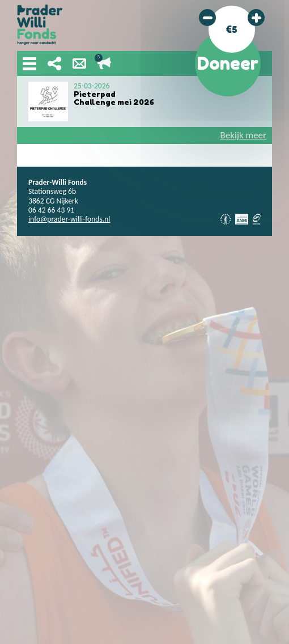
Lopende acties (104, 63)
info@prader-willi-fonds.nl (69, 219)
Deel (54, 63)
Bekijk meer (243, 135)
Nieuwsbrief (79, 63)
